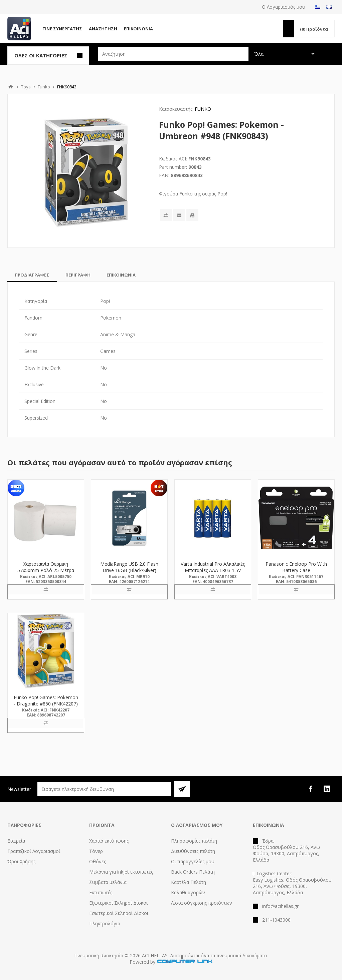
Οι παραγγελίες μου (193, 861)
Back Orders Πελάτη (193, 872)
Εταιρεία (16, 841)
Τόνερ (96, 851)
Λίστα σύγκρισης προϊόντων (202, 903)
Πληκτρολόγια (105, 923)
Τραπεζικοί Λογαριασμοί (34, 851)
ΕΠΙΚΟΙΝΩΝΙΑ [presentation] (121, 275)
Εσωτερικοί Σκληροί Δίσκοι (119, 913)
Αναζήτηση (103, 29)
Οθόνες (98, 861)
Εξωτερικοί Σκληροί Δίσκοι (118, 903)
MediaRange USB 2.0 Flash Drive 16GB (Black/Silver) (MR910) (129, 570)
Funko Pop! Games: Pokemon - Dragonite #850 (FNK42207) (46, 700)
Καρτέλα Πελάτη (189, 882)
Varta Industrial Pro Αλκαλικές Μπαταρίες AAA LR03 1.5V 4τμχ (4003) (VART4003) (213, 570)
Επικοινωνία (138, 29)
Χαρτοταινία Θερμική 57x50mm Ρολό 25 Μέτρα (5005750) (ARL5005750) (46, 570)
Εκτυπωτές (101, 892)
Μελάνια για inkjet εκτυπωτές (121, 872)
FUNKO (203, 109)
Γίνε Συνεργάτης (62, 29)
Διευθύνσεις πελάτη (193, 851)
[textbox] (173, 54)
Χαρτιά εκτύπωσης (109, 841)
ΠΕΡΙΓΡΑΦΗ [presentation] (78, 275)
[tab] (32, 275)
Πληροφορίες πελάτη (194, 841)
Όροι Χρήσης (21, 861)
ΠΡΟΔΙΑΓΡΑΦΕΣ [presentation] (32, 275)
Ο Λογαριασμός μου (284, 7)
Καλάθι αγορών (188, 892)
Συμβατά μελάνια (108, 882)
